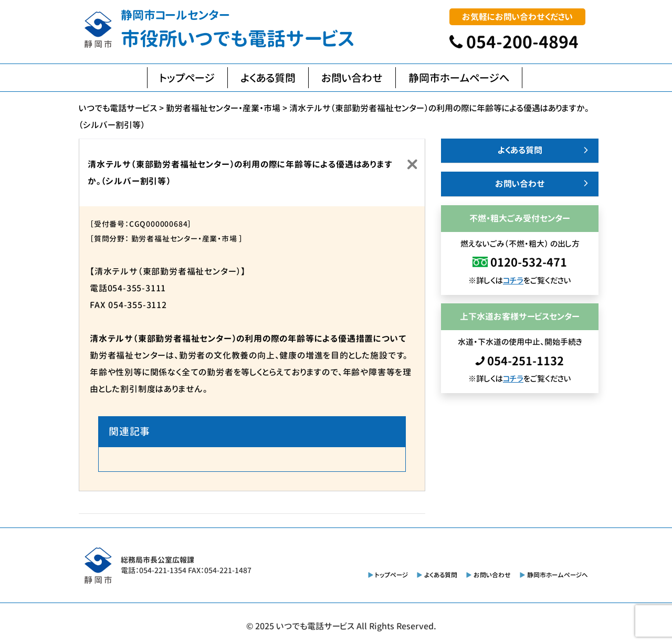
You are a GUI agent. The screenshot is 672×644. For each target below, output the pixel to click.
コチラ (513, 281)
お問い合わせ (352, 78)
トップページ (187, 78)
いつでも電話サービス (315, 626)
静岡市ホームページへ (459, 78)
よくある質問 (268, 78)
